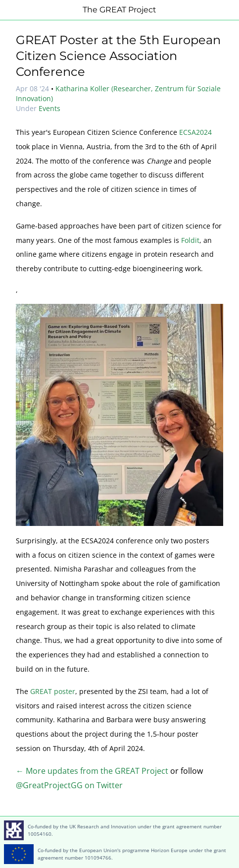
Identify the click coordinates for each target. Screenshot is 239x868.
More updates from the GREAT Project (96, 771)
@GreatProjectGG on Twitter (69, 785)
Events (49, 108)
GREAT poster (53, 691)
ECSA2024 (195, 132)
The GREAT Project (119, 10)
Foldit (190, 240)
